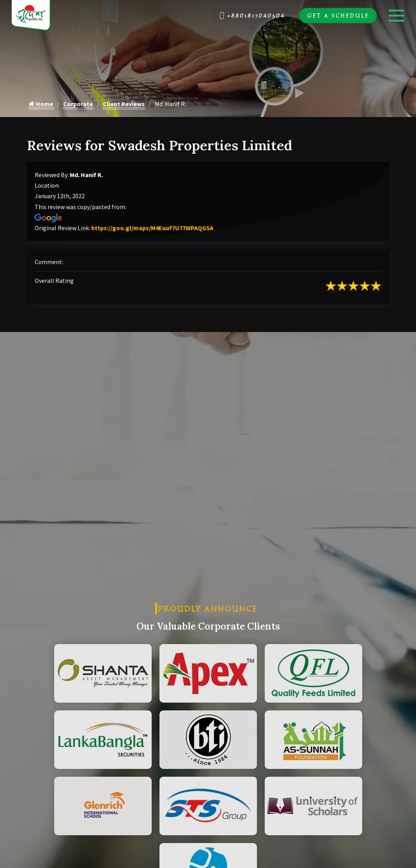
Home (41, 104)
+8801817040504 (252, 16)
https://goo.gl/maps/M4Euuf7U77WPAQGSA (152, 228)
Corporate (78, 104)
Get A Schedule (338, 16)
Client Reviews (124, 104)
